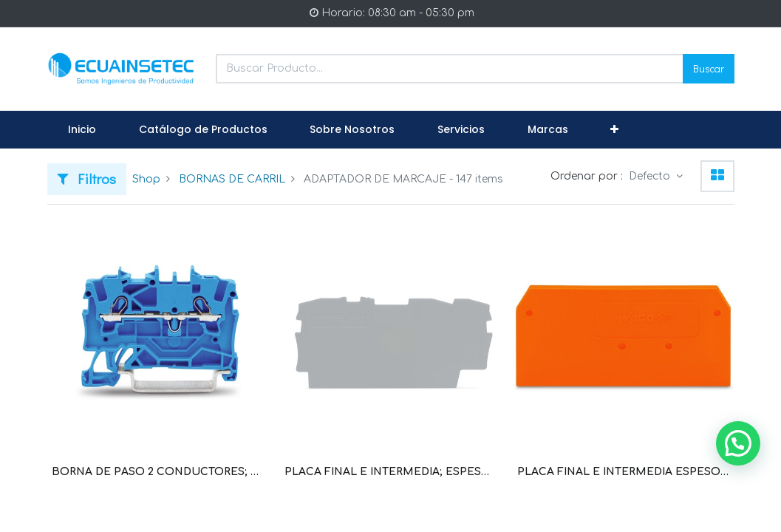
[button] (614, 130)
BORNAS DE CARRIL (232, 179)
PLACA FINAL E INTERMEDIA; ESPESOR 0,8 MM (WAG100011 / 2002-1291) (390, 472)
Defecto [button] (651, 176)
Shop (146, 179)
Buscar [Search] (709, 68)
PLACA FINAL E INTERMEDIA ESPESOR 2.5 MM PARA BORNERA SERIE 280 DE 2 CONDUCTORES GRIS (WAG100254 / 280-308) (623, 472)
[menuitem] (83, 130)
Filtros (87, 178)
